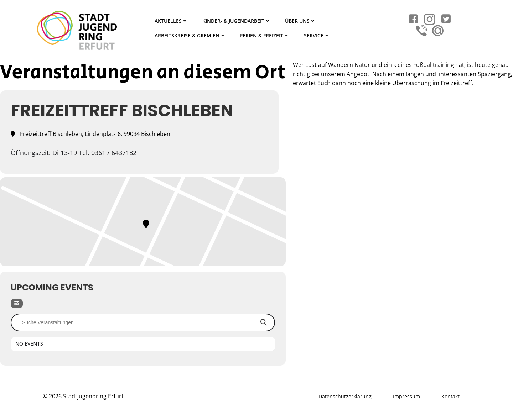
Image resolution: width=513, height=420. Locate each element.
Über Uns (300, 21)
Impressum (406, 396)
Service (317, 35)
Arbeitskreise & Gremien (190, 35)
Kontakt (450, 396)
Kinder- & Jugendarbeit (237, 21)
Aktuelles (171, 21)
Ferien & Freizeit (265, 35)
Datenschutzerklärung (345, 396)
